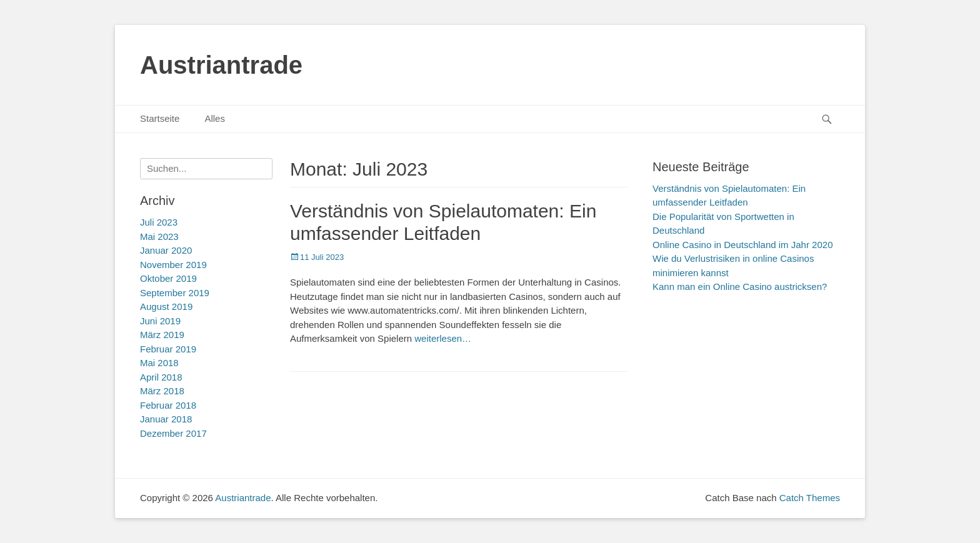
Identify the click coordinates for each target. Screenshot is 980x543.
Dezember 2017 (173, 433)
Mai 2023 (159, 237)
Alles (215, 118)
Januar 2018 (166, 419)
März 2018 (162, 391)
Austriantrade (221, 65)
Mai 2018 (159, 363)
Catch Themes (810, 498)
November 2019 (173, 265)
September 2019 (175, 293)
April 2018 (161, 377)
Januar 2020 (166, 250)
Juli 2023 (159, 222)
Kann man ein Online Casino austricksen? (740, 286)
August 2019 (166, 306)
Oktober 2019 (168, 278)
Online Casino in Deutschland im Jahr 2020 (743, 245)
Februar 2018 (168, 405)
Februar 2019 (168, 349)
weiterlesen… (443, 338)
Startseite (160, 118)
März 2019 (162, 335)
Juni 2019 (160, 321)
